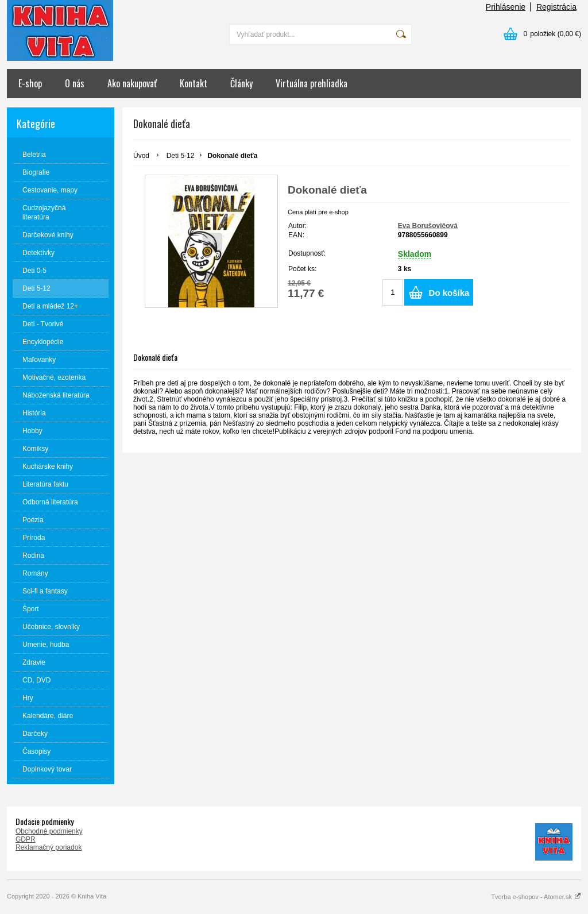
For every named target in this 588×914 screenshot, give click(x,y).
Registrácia (556, 7)
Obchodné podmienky (49, 831)
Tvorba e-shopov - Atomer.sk (536, 897)
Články (241, 83)
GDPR (26, 839)
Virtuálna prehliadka (312, 83)
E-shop (30, 83)
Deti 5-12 (181, 156)
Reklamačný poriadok (49, 847)
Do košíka (449, 293)
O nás (75, 83)
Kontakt (194, 83)
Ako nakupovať (132, 83)
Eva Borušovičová (428, 226)
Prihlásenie (506, 7)
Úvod (141, 156)
